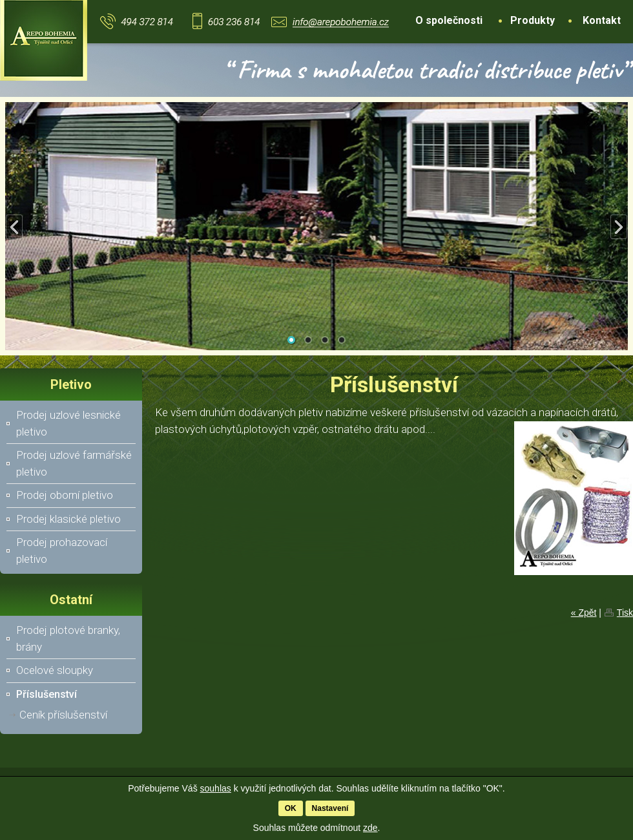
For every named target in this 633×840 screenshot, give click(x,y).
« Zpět (584, 613)
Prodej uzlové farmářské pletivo (74, 463)
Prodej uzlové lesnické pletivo (68, 423)
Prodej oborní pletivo (65, 495)
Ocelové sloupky (55, 670)
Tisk (625, 613)
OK (291, 808)
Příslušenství (47, 694)
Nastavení (330, 808)
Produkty (533, 20)
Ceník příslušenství (63, 715)
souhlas (216, 788)
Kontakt (602, 20)
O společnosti (449, 20)
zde (370, 828)
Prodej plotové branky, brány (68, 638)
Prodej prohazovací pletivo (62, 551)
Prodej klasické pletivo (68, 519)
